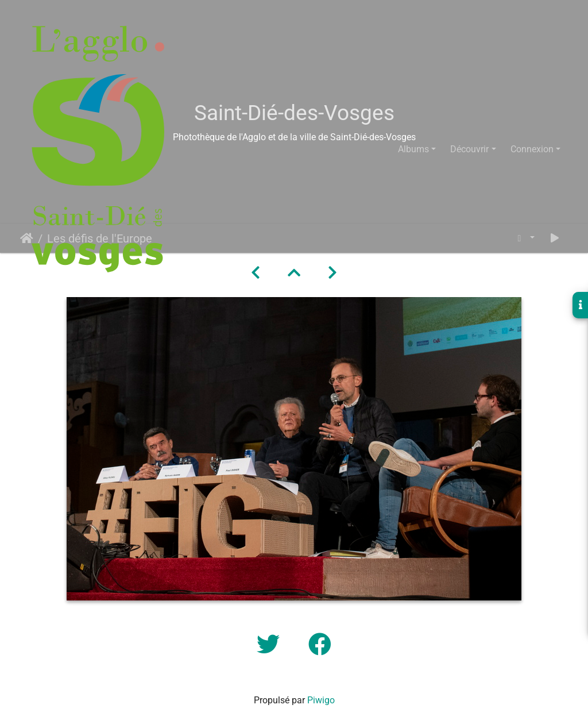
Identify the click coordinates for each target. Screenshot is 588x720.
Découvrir (469, 149)
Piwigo (321, 700)
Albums (413, 149)
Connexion (532, 149)
